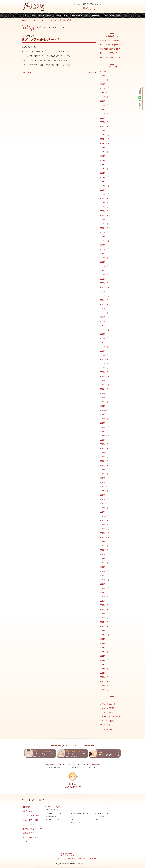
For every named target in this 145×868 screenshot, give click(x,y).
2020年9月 (104, 338)
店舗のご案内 (77, 16)
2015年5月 (104, 609)
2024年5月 (104, 165)
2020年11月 (105, 330)
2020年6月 (104, 351)
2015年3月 (104, 618)
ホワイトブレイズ (75, 819)
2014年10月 (105, 639)
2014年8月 (104, 648)
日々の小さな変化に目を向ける (112, 53)
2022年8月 (104, 254)
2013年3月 (104, 677)
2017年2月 (104, 520)
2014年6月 (104, 656)
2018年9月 (104, 440)
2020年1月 (104, 372)
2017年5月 (104, 508)
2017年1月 (104, 525)
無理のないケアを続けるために (112, 40)
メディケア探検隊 (31, 820)
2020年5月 (104, 355)
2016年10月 (105, 537)
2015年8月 (104, 597)
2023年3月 (104, 224)
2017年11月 (105, 482)
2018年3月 (104, 465)
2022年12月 (105, 237)
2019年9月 (104, 389)
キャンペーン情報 (107, 721)
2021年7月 (104, 309)
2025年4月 (104, 118)
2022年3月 (104, 275)
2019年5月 (104, 406)
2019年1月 (104, 423)
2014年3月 (104, 669)
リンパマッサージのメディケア (31, 20)
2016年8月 (104, 546)
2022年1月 (104, 283)
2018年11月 (105, 431)
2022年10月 (105, 245)
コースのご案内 (61, 16)
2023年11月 (105, 190)
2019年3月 (104, 415)
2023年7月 (104, 207)
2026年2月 (104, 76)
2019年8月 (104, 393)
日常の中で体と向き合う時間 (111, 45)
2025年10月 (105, 93)
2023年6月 (104, 211)
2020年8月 (104, 342)
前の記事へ (27, 72)
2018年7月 (104, 448)
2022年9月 (104, 249)
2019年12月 (105, 376)
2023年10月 (105, 194)
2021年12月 (105, 287)
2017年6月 (104, 503)
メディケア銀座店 (107, 712)
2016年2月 (104, 571)
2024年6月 (104, 160)
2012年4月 (104, 690)
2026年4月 (104, 71)
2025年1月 (104, 131)
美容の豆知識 (105, 725)
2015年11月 (105, 584)
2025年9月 (104, 97)
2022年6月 (104, 262)
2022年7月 (104, 258)
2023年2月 (104, 228)
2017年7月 (104, 499)
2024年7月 (104, 156)
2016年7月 (104, 550)
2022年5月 (104, 266)
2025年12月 (105, 84)
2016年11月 (105, 533)
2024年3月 (104, 173)
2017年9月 (104, 491)
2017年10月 (105, 487)
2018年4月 (104, 461)
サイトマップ (83, 859)
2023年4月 (104, 220)
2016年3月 (104, 567)
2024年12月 (105, 135)
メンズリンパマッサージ (53, 819)
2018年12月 (105, 427)
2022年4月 (104, 270)
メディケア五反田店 (108, 704)
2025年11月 (105, 88)
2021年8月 (104, 304)
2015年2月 (104, 622)
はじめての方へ (45, 16)
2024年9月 (104, 148)
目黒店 (86, 8)
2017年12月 (105, 478)
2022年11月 (105, 241)
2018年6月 (104, 453)
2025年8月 (104, 101)
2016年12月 (105, 529)
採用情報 (93, 859)
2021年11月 (105, 292)
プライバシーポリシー (56, 859)
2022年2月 (104, 279)
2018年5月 (104, 457)
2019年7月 (104, 398)
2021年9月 (104, 300)
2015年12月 (105, 580)
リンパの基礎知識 (93, 16)
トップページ (30, 16)
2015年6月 (104, 605)
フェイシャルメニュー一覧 (80, 813)
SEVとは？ (28, 811)
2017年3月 (104, 516)
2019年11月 (105, 381)
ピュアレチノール (75, 822)
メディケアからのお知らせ (50, 20)
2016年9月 (104, 542)
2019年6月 (104, 402)
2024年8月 (104, 152)
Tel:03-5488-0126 (89, 10)
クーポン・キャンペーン (112, 16)
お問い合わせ (71, 859)
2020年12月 (105, 326)
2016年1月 (104, 576)
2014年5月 (104, 660)
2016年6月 (104, 554)
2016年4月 (104, 563)
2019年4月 (104, 410)
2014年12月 (105, 631)
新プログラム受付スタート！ (69, 20)
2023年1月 (104, 232)
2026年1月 (104, 80)
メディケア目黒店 (107, 708)
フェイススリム (75, 816)
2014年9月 (104, 643)
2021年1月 (104, 321)
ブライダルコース (52, 810)
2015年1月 (104, 626)
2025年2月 (104, 126)
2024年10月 (105, 143)
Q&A (25, 842)
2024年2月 (104, 177)
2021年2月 (104, 317)
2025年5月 (104, 114)
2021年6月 (104, 313)
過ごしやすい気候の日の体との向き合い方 (116, 57)
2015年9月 (104, 592)
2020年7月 (104, 347)
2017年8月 (104, 495)
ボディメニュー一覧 (102, 813)
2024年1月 (104, 181)
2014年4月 (104, 664)
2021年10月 (105, 296)
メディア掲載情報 (107, 729)
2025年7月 (104, 105)
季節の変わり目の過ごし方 (110, 49)
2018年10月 (105, 436)
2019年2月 (104, 419)
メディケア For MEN (32, 815)
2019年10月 (105, 385)
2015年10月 (105, 588)
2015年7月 (104, 601)
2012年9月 (104, 681)
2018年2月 (104, 470)
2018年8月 (104, 444)
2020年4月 (104, 359)
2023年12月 (105, 186)
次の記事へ (91, 72)
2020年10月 (105, 334)
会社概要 (27, 807)
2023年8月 (104, 203)
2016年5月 (104, 559)
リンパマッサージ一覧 (54, 813)
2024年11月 (105, 139)
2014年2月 (104, 673)
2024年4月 (104, 169)
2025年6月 (104, 109)
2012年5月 (104, 686)
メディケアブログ (31, 824)
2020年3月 (104, 364)
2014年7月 (104, 652)
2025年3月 (104, 122)
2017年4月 (104, 512)
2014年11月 (105, 635)
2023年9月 (104, 198)
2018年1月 (104, 474)
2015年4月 (104, 614)
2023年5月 (104, 215)
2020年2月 (104, 368)
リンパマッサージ (51, 816)
